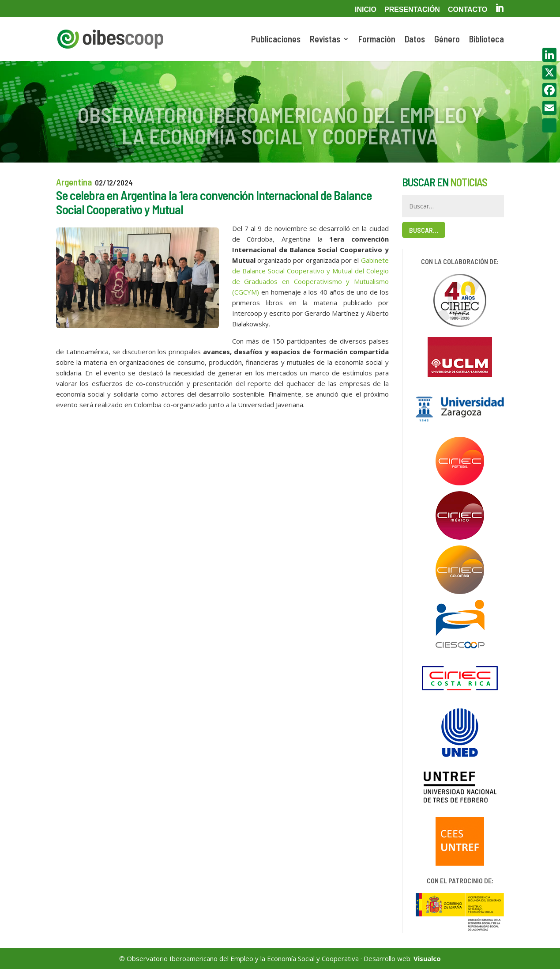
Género (447, 40)
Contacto (468, 10)
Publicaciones (276, 40)
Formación (377, 40)
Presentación (412, 10)
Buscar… (424, 230)
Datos (415, 40)
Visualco (427, 958)
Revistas (325, 40)
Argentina (74, 182)
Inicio (366, 10)
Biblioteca (487, 40)
